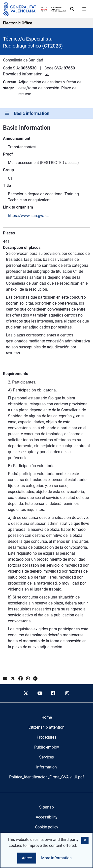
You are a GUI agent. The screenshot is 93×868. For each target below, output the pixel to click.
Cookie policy (47, 827)
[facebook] (54, 693)
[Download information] (47, 74)
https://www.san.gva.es (29, 216)
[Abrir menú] (84, 9)
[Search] (72, 9)
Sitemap (46, 807)
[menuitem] (47, 717)
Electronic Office (18, 23)
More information (56, 858)
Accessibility (47, 817)
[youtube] (40, 693)
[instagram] (67, 693)
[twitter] (26, 693)
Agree (27, 858)
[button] (85, 840)
